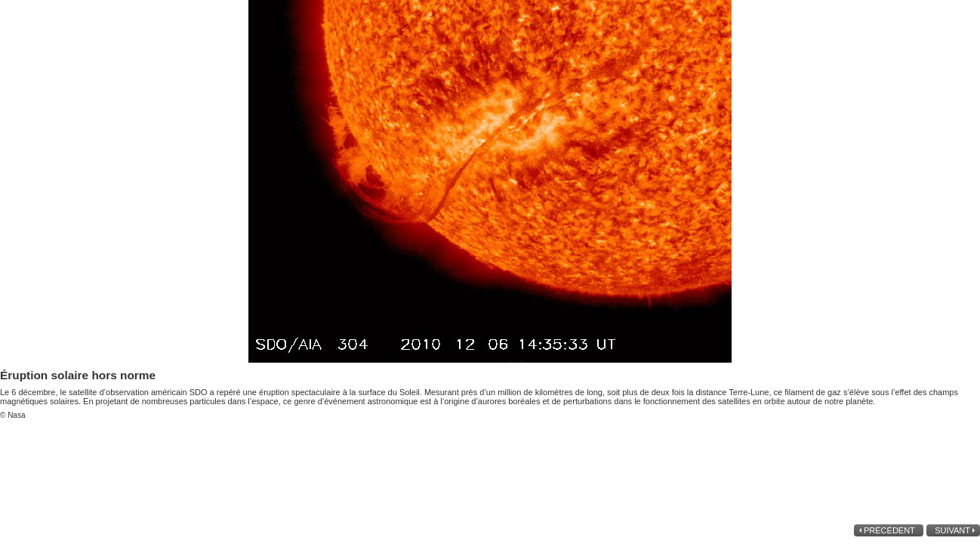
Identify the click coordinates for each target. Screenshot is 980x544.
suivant (951, 530)
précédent (891, 530)
